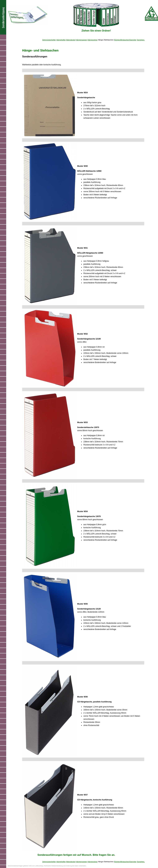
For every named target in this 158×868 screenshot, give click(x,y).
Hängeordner (93, 40)
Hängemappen (81, 40)
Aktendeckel (71, 40)
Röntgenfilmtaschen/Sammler (125, 40)
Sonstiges (141, 40)
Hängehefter (61, 40)
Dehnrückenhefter (49, 40)
